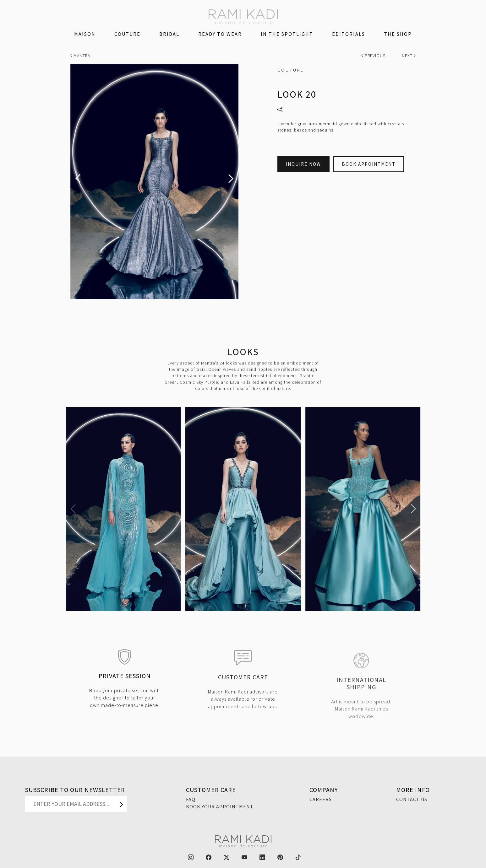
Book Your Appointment (220, 806)
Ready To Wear (220, 34)
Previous (374, 56)
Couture (127, 34)
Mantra (80, 56)
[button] (73, 509)
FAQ (191, 799)
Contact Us (412, 799)
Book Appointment (369, 164)
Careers (321, 799)
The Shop (398, 34)
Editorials (349, 34)
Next (409, 56)
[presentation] (78, 178)
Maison (85, 34)
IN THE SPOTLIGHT (287, 34)
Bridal (169, 34)
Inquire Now (303, 164)
